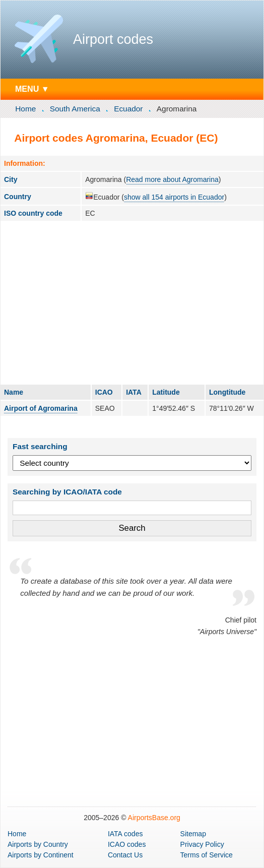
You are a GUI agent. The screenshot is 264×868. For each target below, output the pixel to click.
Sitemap (193, 834)
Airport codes (113, 39)
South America (75, 109)
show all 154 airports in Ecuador (174, 197)
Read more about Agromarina (172, 179)
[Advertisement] (132, 302)
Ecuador (128, 109)
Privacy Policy (202, 844)
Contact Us (125, 855)
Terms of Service (207, 855)
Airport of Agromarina (41, 408)
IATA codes (125, 834)
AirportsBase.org (154, 818)
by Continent (41, 855)
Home (25, 109)
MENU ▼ (32, 89)
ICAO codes (127, 844)
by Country (38, 844)
